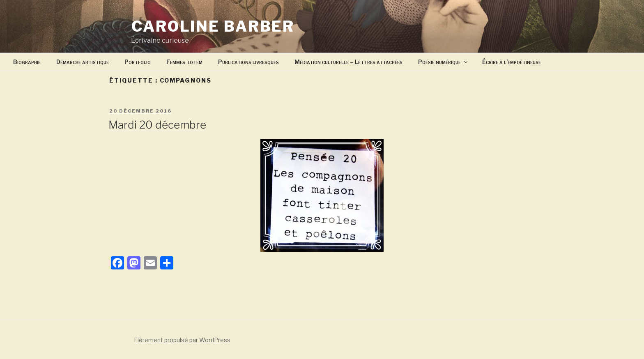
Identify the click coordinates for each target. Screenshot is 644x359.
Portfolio (138, 62)
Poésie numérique (443, 62)
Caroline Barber (213, 26)
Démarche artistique (83, 62)
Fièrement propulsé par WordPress (182, 340)
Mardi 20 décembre (157, 125)
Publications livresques (248, 62)
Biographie (27, 62)
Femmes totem (184, 62)
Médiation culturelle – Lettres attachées (348, 62)
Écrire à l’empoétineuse (512, 62)
